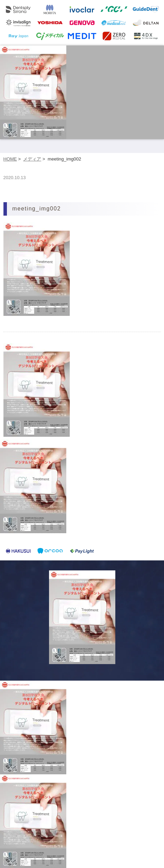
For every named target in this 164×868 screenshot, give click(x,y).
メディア (32, 159)
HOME (10, 159)
